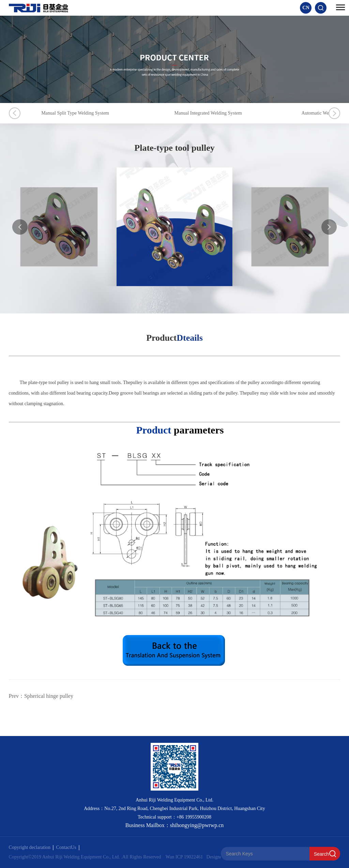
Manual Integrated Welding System (208, 113)
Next (334, 113)
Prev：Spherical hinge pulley (41, 696)
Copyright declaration (31, 847)
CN (306, 8)
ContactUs (68, 847)
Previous (15, 113)
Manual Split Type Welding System (75, 113)
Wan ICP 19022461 (184, 857)
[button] (329, 227)
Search (321, 854)
